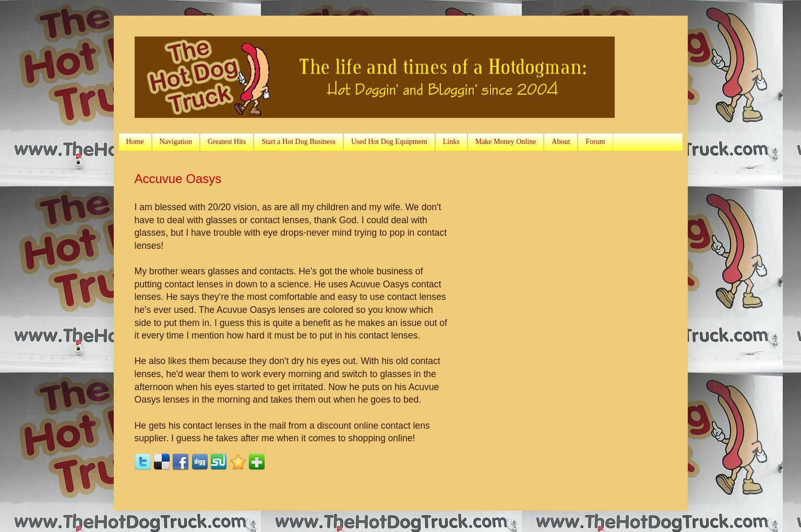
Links (451, 142)
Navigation (176, 142)
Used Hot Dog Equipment (389, 142)
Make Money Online (506, 142)
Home (135, 142)
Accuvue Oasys (178, 179)
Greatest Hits (227, 142)
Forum (595, 142)
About (561, 142)
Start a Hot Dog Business (298, 142)
